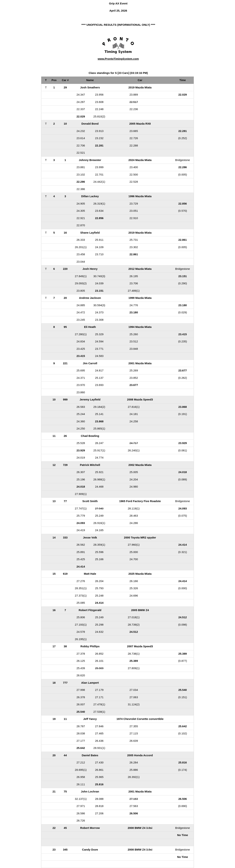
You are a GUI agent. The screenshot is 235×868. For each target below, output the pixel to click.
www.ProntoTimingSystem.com (118, 59)
